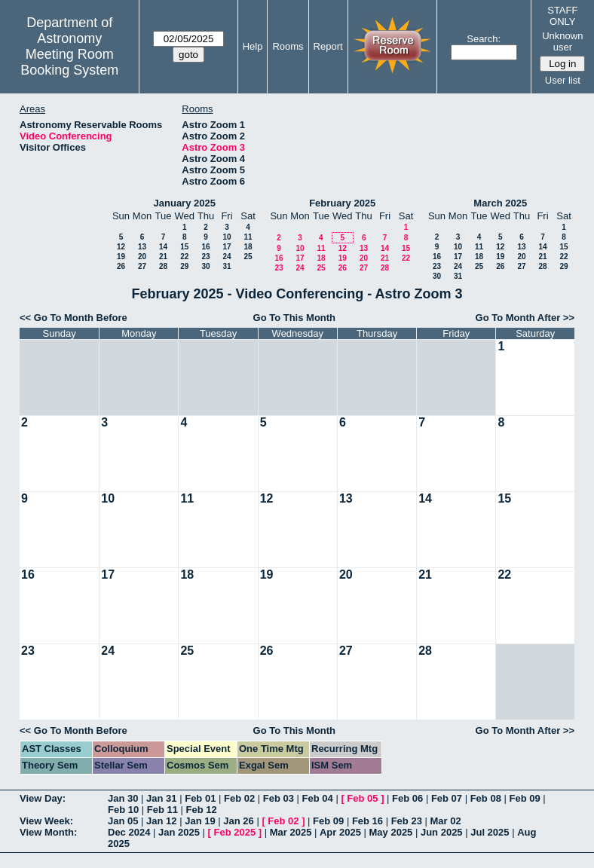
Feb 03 (279, 798)
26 (121, 266)
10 (227, 237)
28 (163, 266)
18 (248, 247)
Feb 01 (200, 798)
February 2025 (342, 203)
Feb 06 (407, 798)
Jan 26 (238, 821)
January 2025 (185, 203)
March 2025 (500, 203)
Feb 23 (407, 821)
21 (163, 257)
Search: (484, 39)
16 (205, 247)
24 (227, 257)
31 (227, 266)
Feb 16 (367, 821)
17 (227, 247)
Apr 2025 (340, 832)
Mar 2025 (291, 832)
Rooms (288, 46)
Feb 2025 (235, 832)
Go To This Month (295, 318)
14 (163, 247)
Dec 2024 (129, 832)
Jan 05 (123, 821)
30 (205, 266)
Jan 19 (200, 821)
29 (184, 266)
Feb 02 (239, 798)
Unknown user (562, 41)
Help (253, 46)
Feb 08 (486, 798)
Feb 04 (318, 798)
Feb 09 (524, 798)
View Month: (48, 832)
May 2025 (391, 832)
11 (248, 237)
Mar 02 (445, 821)
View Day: (43, 798)
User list (563, 80)
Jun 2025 (442, 832)
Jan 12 (161, 821)
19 (121, 257)
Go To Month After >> (525, 318)
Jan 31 (161, 798)
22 (184, 257)
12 (121, 247)
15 (184, 247)
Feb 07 (447, 798)
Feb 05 (362, 798)
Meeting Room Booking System (69, 62)
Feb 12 (202, 810)
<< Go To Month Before (73, 318)
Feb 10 (123, 810)
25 (248, 257)
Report (328, 46)
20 (142, 257)
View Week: (46, 821)
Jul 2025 (490, 832)
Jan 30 (123, 798)
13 (142, 247)
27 (142, 266)
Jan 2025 (179, 832)
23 (205, 257)
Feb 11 (162, 810)
